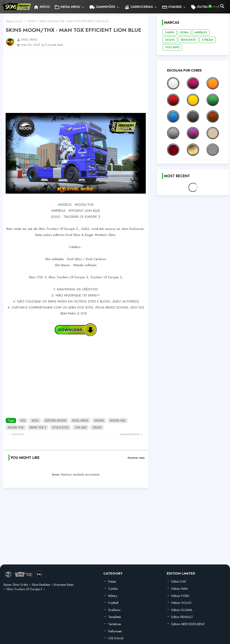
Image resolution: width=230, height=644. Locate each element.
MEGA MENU (67, 7)
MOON (99, 420)
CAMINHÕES (102, 7)
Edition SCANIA (182, 610)
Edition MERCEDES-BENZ (188, 624)
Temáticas (114, 624)
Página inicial (14, 21)
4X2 (23, 420)
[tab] (42, 7)
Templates (114, 617)
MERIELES (201, 32)
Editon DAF (179, 581)
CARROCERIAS (138, 7)
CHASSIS (172, 7)
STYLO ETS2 (60, 427)
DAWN (170, 32)
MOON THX (16, 427)
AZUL (35, 420)
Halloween (115, 631)
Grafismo (114, 610)
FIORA (184, 32)
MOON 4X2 (118, 420)
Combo (113, 589)
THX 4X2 (81, 427)
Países (112, 581)
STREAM (208, 40)
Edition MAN (180, 589)
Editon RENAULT (182, 617)
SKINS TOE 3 (38, 427)
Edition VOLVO (181, 603)
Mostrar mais (136, 458)
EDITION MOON (55, 420)
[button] (212, 6)
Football (113, 603)
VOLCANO (172, 47)
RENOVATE (188, 40)
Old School (116, 638)
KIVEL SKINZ (80, 420)
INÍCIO (42, 7)
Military (113, 596)
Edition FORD (180, 596)
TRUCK (31, 21)
